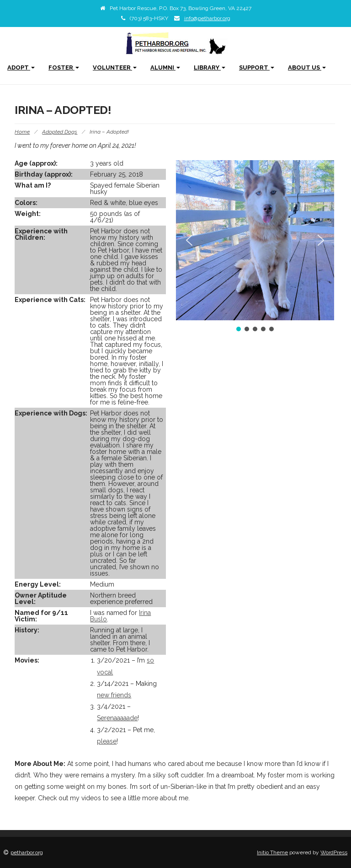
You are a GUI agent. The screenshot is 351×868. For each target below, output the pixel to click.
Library (210, 67)
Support (257, 67)
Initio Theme (272, 852)
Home (22, 132)
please (107, 741)
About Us (307, 67)
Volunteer (115, 67)
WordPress (334, 852)
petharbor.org (27, 852)
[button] (189, 240)
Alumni (165, 67)
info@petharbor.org (207, 18)
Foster (64, 67)
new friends (114, 695)
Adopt (21, 67)
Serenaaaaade (117, 718)
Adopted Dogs (60, 132)
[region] (255, 247)
